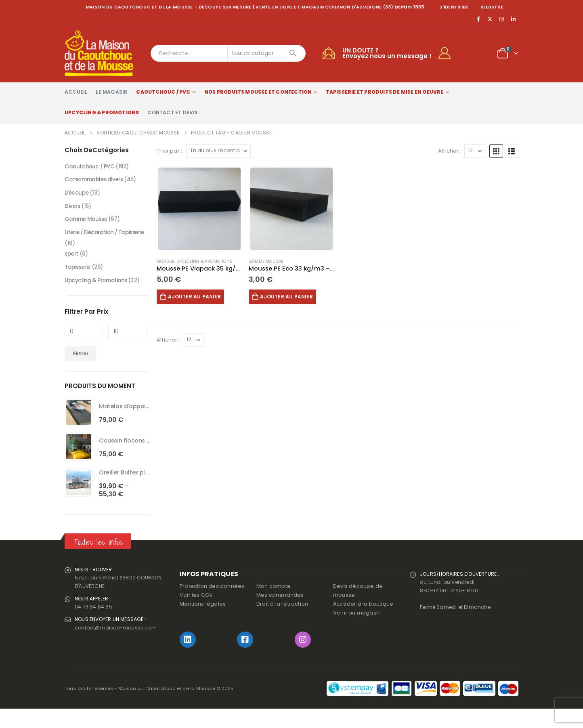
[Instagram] (502, 19)
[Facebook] (478, 19)
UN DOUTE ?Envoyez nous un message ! (387, 53)
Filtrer (81, 370)
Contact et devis (173, 112)
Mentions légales (203, 623)
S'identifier (454, 7)
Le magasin (112, 92)
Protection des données (212, 605)
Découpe (77, 195)
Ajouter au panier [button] (197, 297)
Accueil (76, 92)
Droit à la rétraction (282, 623)
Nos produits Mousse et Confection (258, 92)
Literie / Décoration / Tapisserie (93, 241)
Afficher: (449, 151)
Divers (73, 208)
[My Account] (448, 53)
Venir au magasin (357, 632)
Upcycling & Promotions (102, 112)
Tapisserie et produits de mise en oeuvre (385, 92)
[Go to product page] (199, 209)
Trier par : (169, 151)
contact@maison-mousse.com (117, 651)
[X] (490, 19)
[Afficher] (475, 151)
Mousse (165, 261)
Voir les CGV (196, 614)
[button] (496, 151)
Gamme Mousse (266, 261)
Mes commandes (280, 614)
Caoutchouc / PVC (163, 92)
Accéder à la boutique (363, 623)
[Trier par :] (218, 151)
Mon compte (274, 605)
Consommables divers (96, 181)
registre (492, 7)
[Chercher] (293, 53)
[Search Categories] (254, 53)
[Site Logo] (99, 53)
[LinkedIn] (513, 19)
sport (72, 270)
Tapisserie (79, 283)
